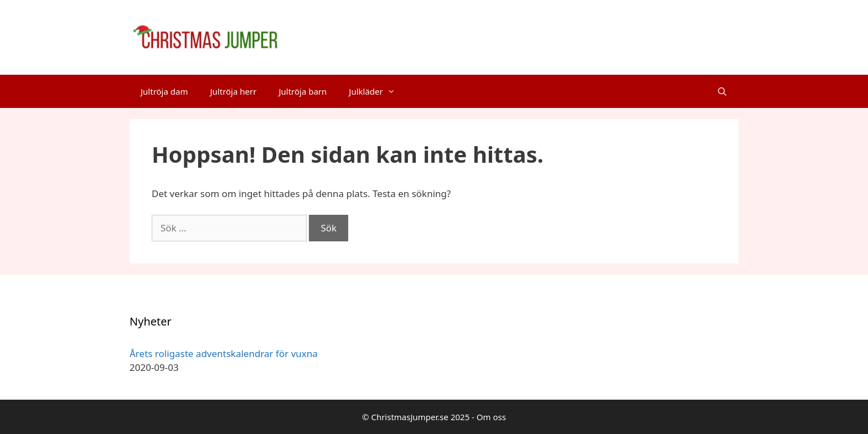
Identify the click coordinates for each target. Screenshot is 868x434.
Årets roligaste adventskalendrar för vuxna (224, 353)
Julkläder (377, 91)
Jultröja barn (303, 91)
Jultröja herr (233, 91)
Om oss (491, 417)
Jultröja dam (164, 91)
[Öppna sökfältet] (722, 91)
